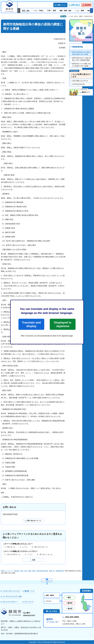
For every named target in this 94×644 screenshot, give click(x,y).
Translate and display (31, 324)
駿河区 (70, 603)
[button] (60, 5)
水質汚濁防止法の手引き (80, 81)
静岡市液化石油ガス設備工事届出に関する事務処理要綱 (82, 59)
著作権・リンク (30, 591)
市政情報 (17, 571)
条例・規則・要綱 (26, 571)
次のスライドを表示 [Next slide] (91, 11)
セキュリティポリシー (10, 602)
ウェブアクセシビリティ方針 (12, 596)
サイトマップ (29, 602)
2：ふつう (24, 547)
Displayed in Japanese (63, 324)
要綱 (34, 571)
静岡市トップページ (7, 571)
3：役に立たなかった (40, 547)
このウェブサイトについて (11, 591)
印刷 (64, 16)
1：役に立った (10, 547)
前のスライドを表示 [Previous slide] (19, 11)
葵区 (69, 598)
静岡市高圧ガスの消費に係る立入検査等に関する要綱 (82, 65)
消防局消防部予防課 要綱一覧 (45, 571)
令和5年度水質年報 (78, 84)
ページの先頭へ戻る (47, 580)
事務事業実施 (78, 47)
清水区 (70, 609)
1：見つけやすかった (13, 554)
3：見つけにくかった (45, 554)
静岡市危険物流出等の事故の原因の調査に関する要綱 (82, 53)
